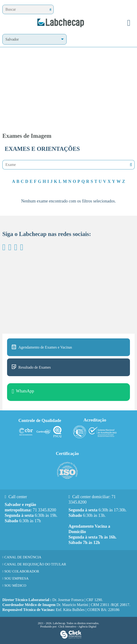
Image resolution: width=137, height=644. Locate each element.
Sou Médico (15, 585)
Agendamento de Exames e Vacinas (45, 347)
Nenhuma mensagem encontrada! (130, 165)
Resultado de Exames (35, 367)
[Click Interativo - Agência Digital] (71, 638)
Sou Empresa (16, 578)
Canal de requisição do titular (35, 564)
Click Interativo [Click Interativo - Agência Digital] (77, 627)
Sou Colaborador (22, 571)
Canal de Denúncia (23, 557)
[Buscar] (50, 10)
